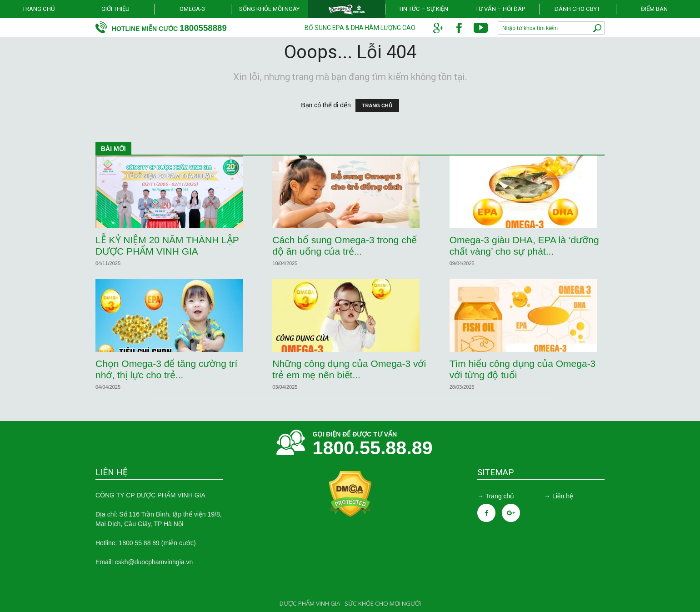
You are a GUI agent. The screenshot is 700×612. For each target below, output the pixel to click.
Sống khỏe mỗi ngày (269, 9)
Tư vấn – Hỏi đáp (500, 9)
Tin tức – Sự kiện (423, 9)
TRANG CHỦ (377, 105)
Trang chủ (38, 9)
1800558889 (203, 28)
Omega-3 (192, 9)
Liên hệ (563, 496)
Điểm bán (654, 9)
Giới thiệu (115, 9)
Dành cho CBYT (577, 9)
